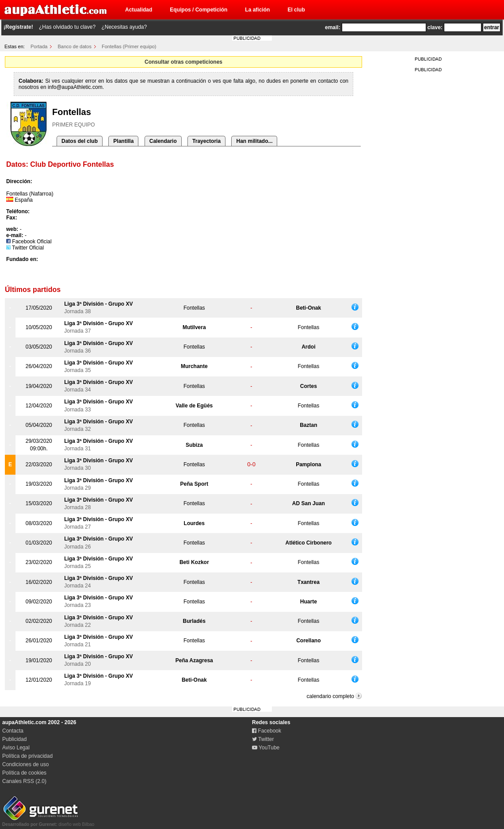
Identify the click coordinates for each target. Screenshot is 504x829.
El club (296, 10)
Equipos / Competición (199, 10)
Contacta (13, 731)
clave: (435, 27)
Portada (39, 46)
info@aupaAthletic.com (75, 87)
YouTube (266, 748)
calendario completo (330, 696)
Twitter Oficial (25, 248)
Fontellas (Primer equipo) (129, 46)
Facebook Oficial (29, 242)
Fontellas (194, 308)
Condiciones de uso (25, 764)
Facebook (267, 731)
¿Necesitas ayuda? (124, 27)
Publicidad (14, 739)
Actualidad (139, 10)
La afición (257, 10)
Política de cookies (24, 773)
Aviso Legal (16, 748)
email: (333, 27)
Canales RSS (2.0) (24, 781)
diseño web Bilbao (48, 822)
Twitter (263, 739)
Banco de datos (75, 46)
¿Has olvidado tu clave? (67, 27)
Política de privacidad (27, 756)
